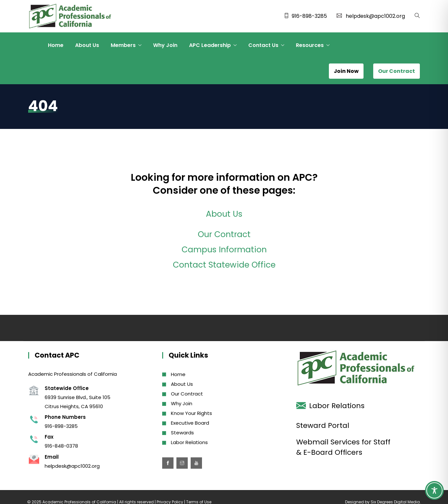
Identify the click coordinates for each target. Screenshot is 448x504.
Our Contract (224, 234)
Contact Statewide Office (224, 265)
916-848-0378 (61, 446)
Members (123, 45)
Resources (310, 45)
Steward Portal (323, 425)
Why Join (165, 45)
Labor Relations (189, 442)
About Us (87, 45)
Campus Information (224, 250)
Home (56, 45)
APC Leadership (210, 45)
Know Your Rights (191, 413)
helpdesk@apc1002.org (375, 16)
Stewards (182, 433)
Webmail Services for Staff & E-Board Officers (343, 447)
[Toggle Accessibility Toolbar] (434, 490)
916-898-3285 (309, 16)
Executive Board (190, 423)
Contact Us (263, 45)
